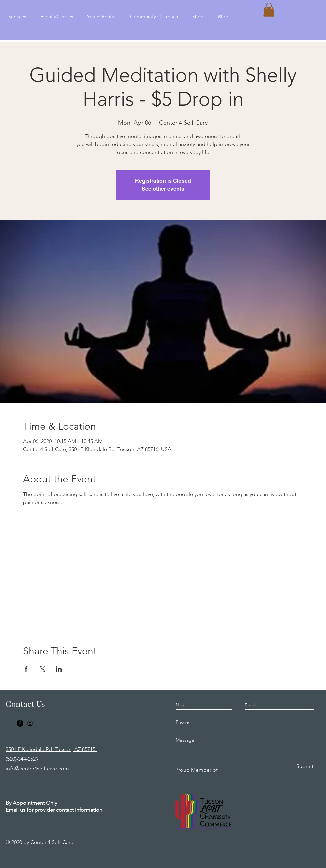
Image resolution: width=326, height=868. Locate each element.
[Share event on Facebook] (26, 669)
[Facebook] (20, 723)
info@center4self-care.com (38, 768)
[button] (269, 10)
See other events (163, 189)
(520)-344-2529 (22, 759)
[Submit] (304, 766)
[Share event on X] (42, 669)
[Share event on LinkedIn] (59, 669)
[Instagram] (30, 723)
